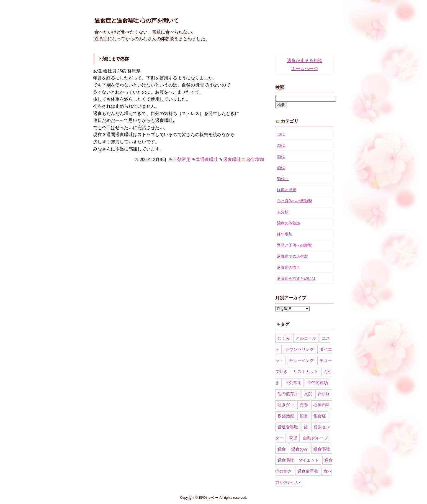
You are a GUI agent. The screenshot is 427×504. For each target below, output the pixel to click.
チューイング (302, 360)
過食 (282, 449)
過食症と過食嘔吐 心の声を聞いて (137, 21)
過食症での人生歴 (292, 256)
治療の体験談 (289, 223)
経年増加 (255, 159)
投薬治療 (286, 416)
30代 (281, 157)
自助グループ (315, 438)
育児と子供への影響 (294, 245)
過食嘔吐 (232, 159)
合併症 (324, 394)
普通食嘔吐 (207, 159)
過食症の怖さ (289, 268)
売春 (304, 405)
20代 (281, 146)
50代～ (283, 179)
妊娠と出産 (287, 190)
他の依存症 (288, 394)
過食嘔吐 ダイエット (298, 460)
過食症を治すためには (296, 279)
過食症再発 (308, 471)
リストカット (306, 372)
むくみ (284, 338)
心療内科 (322, 405)
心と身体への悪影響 (294, 201)
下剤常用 (182, 159)
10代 (281, 135)
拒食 (304, 416)
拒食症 (320, 416)
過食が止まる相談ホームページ (305, 65)
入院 (308, 394)
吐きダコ (286, 405)
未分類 (283, 212)
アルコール (306, 338)
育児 (293, 438)
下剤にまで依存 (113, 59)
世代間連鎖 (317, 383)
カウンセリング (299, 349)
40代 (281, 168)
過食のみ (300, 449)
